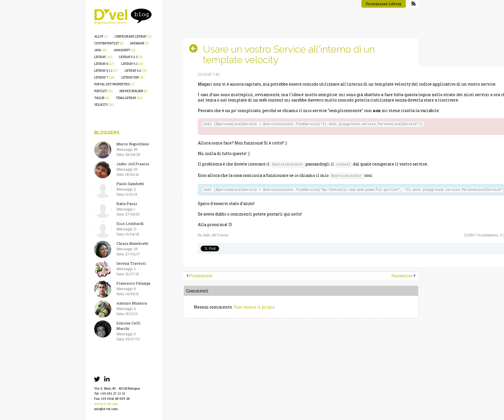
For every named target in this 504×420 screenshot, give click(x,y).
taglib (102, 98)
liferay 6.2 (136, 71)
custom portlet (109, 43)
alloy (101, 37)
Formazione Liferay (384, 4)
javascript (125, 50)
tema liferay (129, 98)
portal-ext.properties (114, 84)
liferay (103, 57)
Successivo (402, 276)
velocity (104, 105)
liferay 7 (104, 77)
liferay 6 (104, 64)
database (139, 43)
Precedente (201, 276)
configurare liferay (133, 37)
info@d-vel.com (106, 409)
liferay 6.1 (132, 64)
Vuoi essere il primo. (255, 307)
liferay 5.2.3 (131, 57)
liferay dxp (133, 77)
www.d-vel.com (106, 404)
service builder (133, 91)
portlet (103, 91)
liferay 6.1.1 (106, 71)
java (101, 50)
